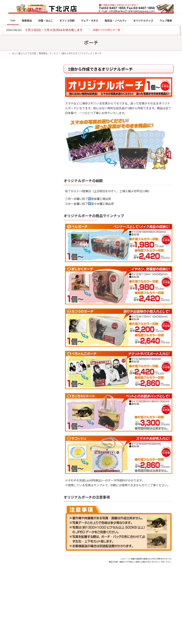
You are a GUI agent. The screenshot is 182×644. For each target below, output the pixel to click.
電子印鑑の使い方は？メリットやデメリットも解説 (39, 314)
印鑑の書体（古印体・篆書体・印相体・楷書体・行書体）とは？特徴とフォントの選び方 (31, 138)
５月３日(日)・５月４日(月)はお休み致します (54, 30)
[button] (106, 30)
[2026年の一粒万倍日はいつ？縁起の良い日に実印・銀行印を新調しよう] (15, 392)
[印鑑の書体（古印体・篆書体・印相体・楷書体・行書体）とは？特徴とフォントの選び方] (15, 337)
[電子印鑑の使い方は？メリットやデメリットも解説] (15, 314)
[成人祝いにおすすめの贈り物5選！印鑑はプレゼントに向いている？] (15, 365)
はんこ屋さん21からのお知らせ (37, 89)
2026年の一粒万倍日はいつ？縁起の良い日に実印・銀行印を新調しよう (39, 394)
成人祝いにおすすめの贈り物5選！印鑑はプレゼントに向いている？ (39, 366)
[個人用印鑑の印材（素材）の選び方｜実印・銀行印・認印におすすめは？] (15, 287)
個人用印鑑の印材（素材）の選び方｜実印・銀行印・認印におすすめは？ (31, 98)
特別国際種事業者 (31, 259)
